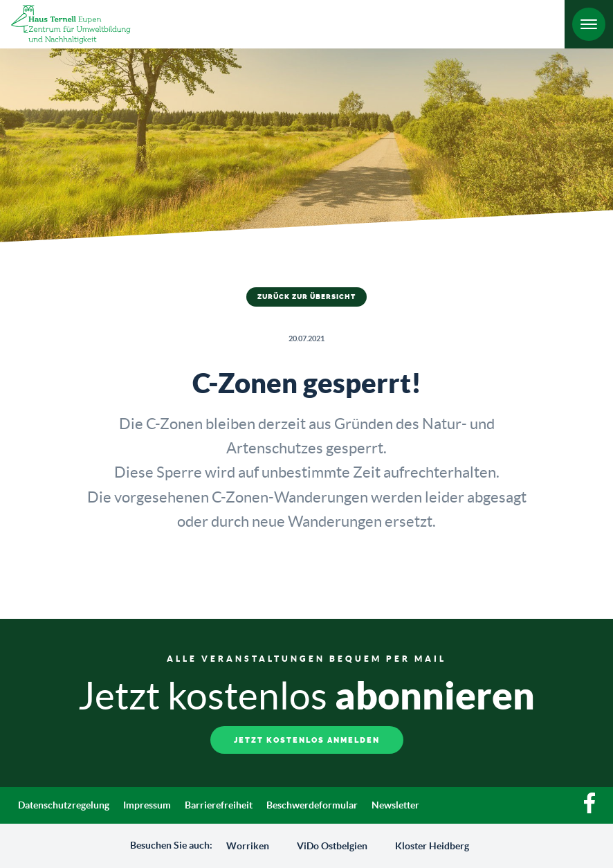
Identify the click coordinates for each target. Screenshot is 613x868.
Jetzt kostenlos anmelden (307, 740)
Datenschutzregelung (64, 805)
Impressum (147, 805)
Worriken (248, 846)
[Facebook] (589, 810)
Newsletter (395, 805)
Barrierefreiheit (219, 805)
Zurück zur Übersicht (306, 297)
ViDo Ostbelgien (332, 846)
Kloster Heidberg (432, 846)
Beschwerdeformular (312, 805)
